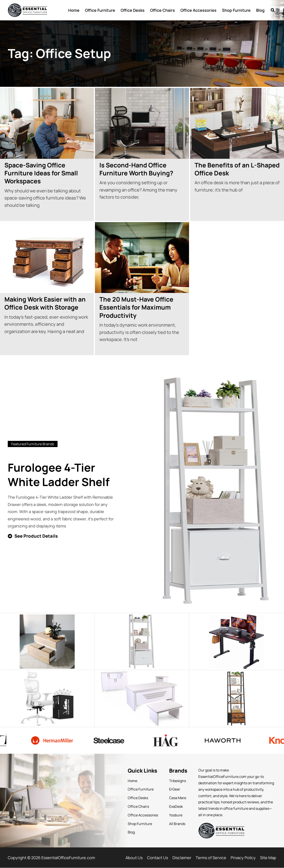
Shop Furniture (236, 10)
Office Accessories (198, 10)
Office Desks (133, 10)
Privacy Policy (243, 858)
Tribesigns (178, 781)
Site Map (268, 858)
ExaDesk (176, 806)
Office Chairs (162, 10)
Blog (260, 10)
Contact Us (157, 858)
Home (74, 10)
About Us (134, 858)
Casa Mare (178, 798)
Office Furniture (100, 10)
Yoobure (176, 815)
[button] (273, 10)
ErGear (175, 789)
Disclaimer (182, 858)
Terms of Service (211, 858)
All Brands (177, 824)
